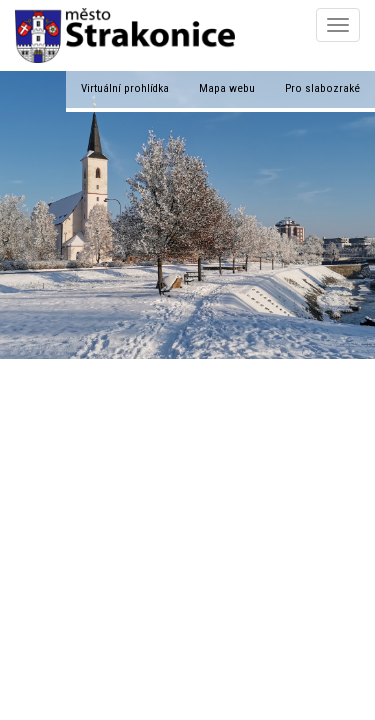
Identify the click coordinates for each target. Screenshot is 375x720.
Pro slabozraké (322, 88)
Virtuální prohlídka (125, 88)
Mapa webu (227, 88)
